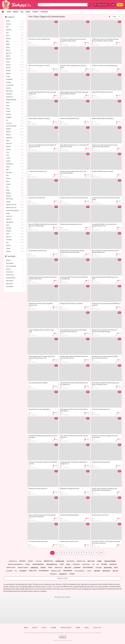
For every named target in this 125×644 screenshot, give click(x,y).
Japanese (15, 146)
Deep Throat (15, 91)
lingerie (99, 568)
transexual (13, 561)
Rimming (15, 196)
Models (28, 12)
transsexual (52, 564)
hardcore (60, 561)
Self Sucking (15, 199)
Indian (15, 141)
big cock (91, 561)
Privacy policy (66, 628)
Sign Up (120, 5)
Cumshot (15, 88)
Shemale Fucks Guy (15, 208)
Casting (15, 76)
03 (62, 553)
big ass (115, 571)
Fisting (15, 109)
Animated (15, 30)
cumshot (23, 571)
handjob (9, 571)
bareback (63, 574)
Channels (35, 12)
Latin (15, 155)
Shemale (15, 202)
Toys (15, 243)
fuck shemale (80, 571)
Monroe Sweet (15, 275)
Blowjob (15, 65)
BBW (15, 41)
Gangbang (15, 117)
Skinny (15, 213)
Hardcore (15, 132)
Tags (22, 12)
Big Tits (15, 56)
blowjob (108, 568)
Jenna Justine (15, 272)
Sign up (35, 628)
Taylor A (15, 269)
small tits (33, 571)
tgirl (100, 561)
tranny (97, 571)
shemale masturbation (15, 564)
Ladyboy (15, 149)
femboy (28, 564)
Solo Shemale (15, 222)
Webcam (15, 251)
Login (113, 5)
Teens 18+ (15, 237)
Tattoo (15, 234)
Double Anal (15, 97)
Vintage (15, 248)
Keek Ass (61, 640)
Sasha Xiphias (15, 263)
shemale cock (56, 571)
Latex (15, 152)
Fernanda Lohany (15, 278)
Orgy (15, 176)
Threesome (15, 240)
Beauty (15, 47)
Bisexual (15, 59)
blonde (104, 564)
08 (86, 553)
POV (15, 187)
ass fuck (38, 561)
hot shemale (44, 571)
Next (101, 553)
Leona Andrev (15, 287)
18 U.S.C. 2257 (97, 628)
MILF (15, 170)
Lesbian (15, 158)
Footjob (15, 111)
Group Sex (15, 123)
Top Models (11, 256)
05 (72, 553)
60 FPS (15, 21)
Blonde (15, 62)
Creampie (15, 82)
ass (16, 571)
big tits (68, 568)
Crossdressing (15, 85)
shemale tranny (23, 568)
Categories (11, 17)
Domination (15, 94)
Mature (15, 167)
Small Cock (15, 216)
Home (3, 12)
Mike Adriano (15, 281)
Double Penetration (15, 100)
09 (91, 553)
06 (77, 553)
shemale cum (81, 561)
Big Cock (15, 53)
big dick (22, 561)
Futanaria (15, 114)
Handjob (15, 129)
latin (62, 564)
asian (50, 568)
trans (43, 568)
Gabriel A (15, 260)
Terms (78, 628)
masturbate (70, 561)
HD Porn (15, 135)
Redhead (15, 193)
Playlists (16, 12)
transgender (110, 561)
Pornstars (15, 184)
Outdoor (15, 179)
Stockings (15, 228)
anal (68, 564)
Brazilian (15, 68)
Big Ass (15, 50)
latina (89, 571)
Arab (15, 33)
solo (116, 568)
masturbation (38, 564)
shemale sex (48, 561)
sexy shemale (88, 568)
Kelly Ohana (15, 284)
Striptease (15, 231)
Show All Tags (62, 578)
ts (93, 564)
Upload (101, 5)
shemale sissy (11, 568)
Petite (15, 181)
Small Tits (15, 219)
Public (15, 190)
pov (98, 564)
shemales (53, 574)
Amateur (15, 24)
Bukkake (15, 74)
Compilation (15, 79)
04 (67, 553)
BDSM (15, 44)
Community (44, 12)
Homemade (15, 138)
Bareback (15, 39)
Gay (15, 120)
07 (82, 553)
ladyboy (77, 568)
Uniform (15, 246)
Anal (15, 27)
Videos (9, 12)
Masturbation (15, 164)
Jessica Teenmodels (15, 266)
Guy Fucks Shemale (15, 126)
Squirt (15, 225)
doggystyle (86, 564)
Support (54, 628)
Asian (15, 36)
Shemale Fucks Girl (15, 205)
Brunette (15, 71)
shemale (34, 568)
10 (96, 553)
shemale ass (58, 568)
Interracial (15, 143)
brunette (107, 571)
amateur (113, 564)
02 (57, 553)
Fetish (15, 106)
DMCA (87, 628)
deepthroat (68, 571)
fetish (72, 574)
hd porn (30, 561)
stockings (76, 564)
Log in (44, 628)
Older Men (15, 173)
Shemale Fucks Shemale (15, 211)
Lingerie (15, 161)
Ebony (15, 103)
